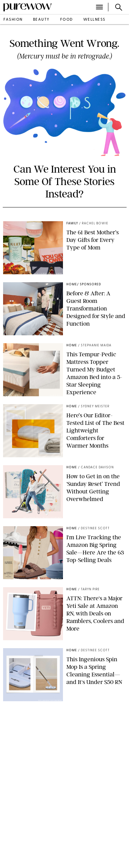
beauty (41, 20)
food (67, 20)
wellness (94, 20)
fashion (13, 20)
